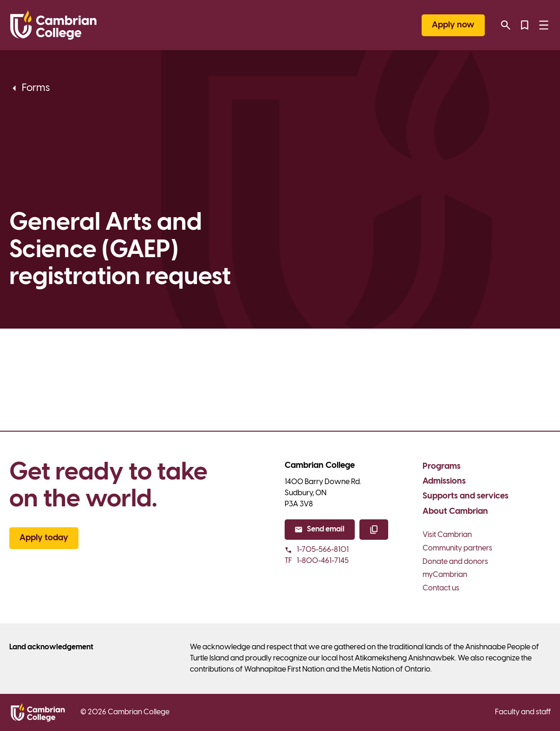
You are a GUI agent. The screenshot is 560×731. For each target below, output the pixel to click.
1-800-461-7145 (317, 561)
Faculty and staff (523, 712)
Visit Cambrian (447, 535)
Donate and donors (455, 562)
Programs (442, 467)
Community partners (457, 548)
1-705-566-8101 (317, 550)
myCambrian (445, 575)
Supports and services (466, 496)
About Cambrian (455, 512)
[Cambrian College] (53, 25)
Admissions (444, 482)
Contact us (441, 588)
